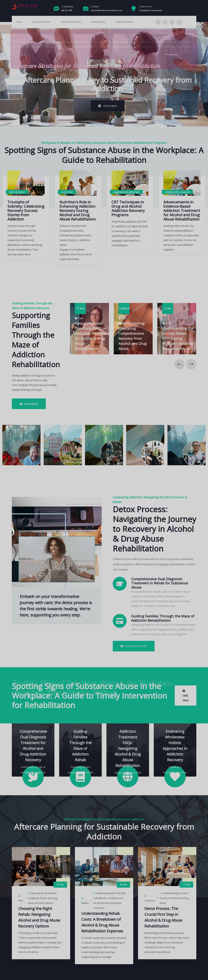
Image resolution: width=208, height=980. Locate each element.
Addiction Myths (98, 22)
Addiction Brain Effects (71, 22)
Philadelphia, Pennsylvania (151, 10)
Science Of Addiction (41, 22)
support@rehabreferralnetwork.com (107, 10)
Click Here (108, 106)
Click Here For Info (134, 646)
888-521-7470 (67, 10)
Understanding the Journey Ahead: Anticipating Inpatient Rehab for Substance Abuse (178, 338)
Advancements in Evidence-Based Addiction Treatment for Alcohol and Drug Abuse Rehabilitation (182, 210)
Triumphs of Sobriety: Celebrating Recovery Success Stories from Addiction (26, 210)
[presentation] (179, 364)
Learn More (29, 404)
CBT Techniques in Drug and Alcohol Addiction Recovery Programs (128, 208)
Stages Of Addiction (124, 22)
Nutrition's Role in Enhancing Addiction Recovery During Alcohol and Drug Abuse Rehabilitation (78, 210)
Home (19, 22)
